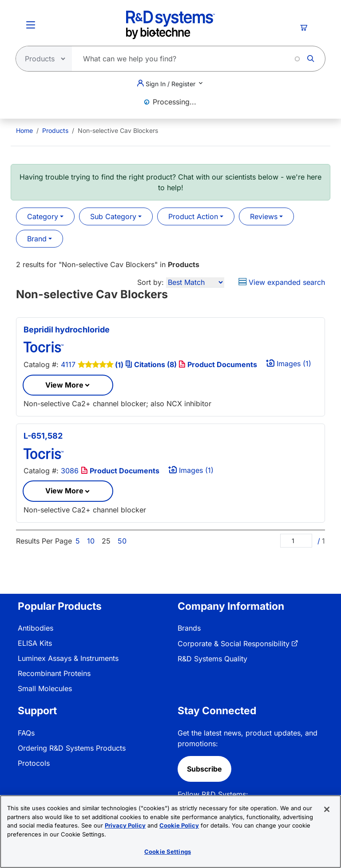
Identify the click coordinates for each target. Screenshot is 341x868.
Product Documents (218, 364)
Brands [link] (189, 628)
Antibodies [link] (36, 628)
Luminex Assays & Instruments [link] (68, 658)
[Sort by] (195, 282)
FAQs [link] (26, 733)
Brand (37, 239)
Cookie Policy (179, 825)
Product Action (193, 216)
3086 (70, 471)
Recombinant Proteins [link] (54, 673)
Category (43, 216)
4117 (68, 364)
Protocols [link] (34, 763)
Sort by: (151, 282)
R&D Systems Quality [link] (212, 659)
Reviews (264, 216)
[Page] (296, 541)
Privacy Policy (125, 825)
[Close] (327, 809)
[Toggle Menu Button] (31, 25)
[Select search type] (41, 59)
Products (55, 130)
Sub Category (113, 216)
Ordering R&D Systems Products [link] (72, 748)
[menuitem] (24, 130)
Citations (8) (152, 364)
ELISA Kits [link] (35, 643)
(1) (119, 365)
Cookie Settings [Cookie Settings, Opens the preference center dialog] (168, 852)
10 (91, 541)
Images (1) (289, 364)
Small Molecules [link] (45, 688)
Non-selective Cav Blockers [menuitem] (118, 130)
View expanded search (282, 282)
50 (122, 541)
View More (64, 385)
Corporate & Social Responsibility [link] (234, 644)
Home (24, 130)
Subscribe (204, 769)
